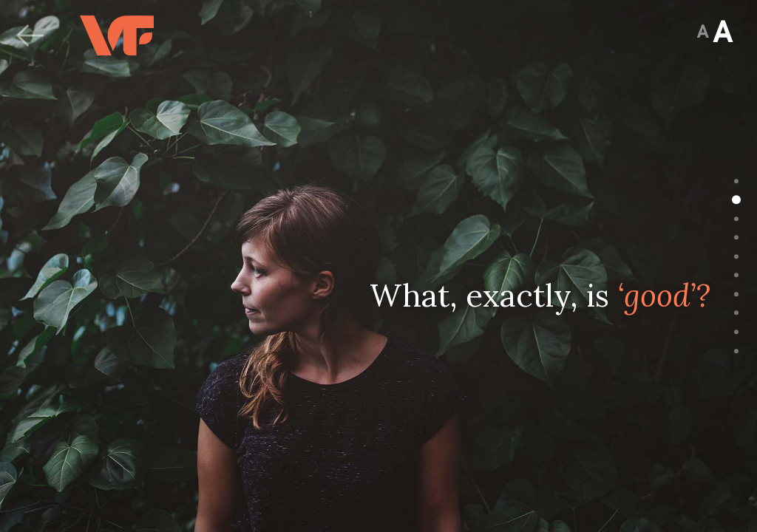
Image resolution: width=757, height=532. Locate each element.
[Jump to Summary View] (703, 34)
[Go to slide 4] (736, 238)
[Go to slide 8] (736, 313)
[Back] (30, 35)
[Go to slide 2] (736, 200)
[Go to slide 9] (736, 332)
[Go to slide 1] (736, 181)
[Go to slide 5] (736, 256)
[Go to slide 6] (736, 276)
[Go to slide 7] (736, 295)
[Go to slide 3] (736, 219)
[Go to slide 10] (736, 351)
